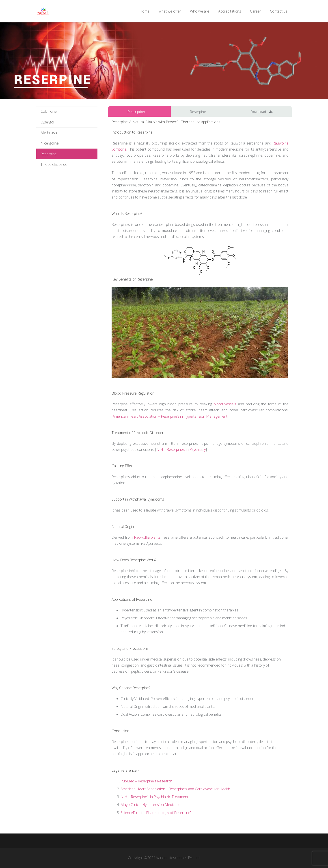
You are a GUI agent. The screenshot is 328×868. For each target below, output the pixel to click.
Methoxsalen (51, 133)
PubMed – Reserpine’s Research (146, 781)
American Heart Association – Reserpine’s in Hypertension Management (170, 416)
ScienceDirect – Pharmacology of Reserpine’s (156, 813)
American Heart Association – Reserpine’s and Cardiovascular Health (175, 789)
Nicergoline (50, 143)
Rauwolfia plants (147, 537)
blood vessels (225, 404)
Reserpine (49, 154)
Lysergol (47, 122)
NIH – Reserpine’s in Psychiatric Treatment (154, 797)
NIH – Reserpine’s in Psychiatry (181, 449)
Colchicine (49, 111)
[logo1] (43, 11)
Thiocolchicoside (54, 164)
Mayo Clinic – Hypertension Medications (152, 805)
